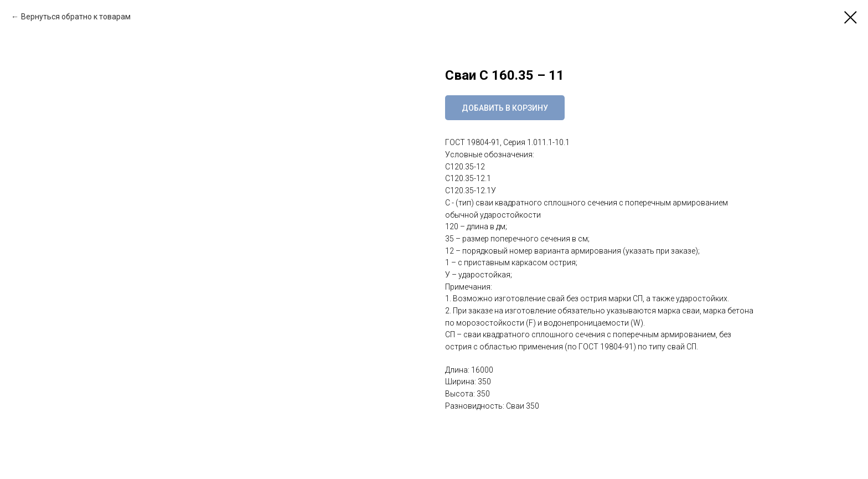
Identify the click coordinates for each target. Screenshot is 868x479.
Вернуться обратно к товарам (76, 17)
